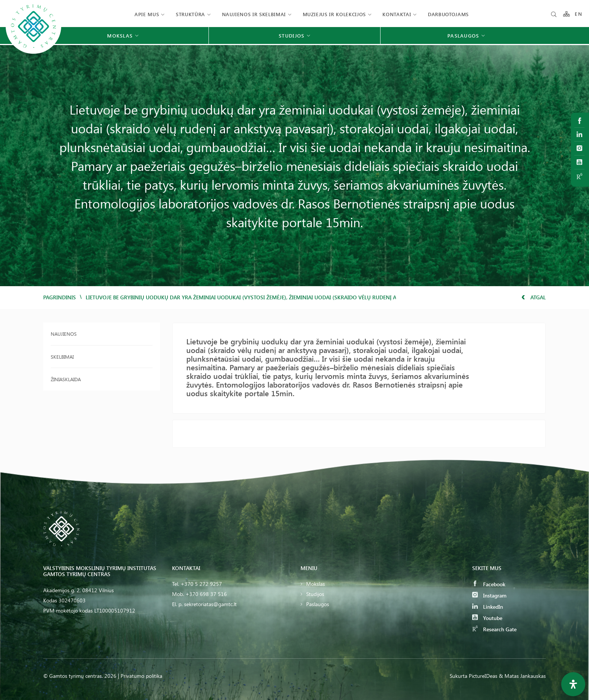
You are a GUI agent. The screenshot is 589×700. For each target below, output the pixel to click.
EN (578, 14)
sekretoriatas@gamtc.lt (210, 604)
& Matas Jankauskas (522, 676)
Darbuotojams (448, 14)
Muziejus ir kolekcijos (334, 14)
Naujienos (64, 334)
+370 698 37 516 (206, 594)
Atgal (534, 297)
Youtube (487, 618)
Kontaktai (397, 14)
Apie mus (147, 14)
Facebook (489, 584)
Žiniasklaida (66, 379)
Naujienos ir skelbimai (254, 14)
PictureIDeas (483, 676)
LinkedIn (488, 607)
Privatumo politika (141, 676)
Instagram (489, 595)
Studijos (315, 594)
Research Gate (494, 629)
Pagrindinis (60, 297)
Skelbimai (62, 357)
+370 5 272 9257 (201, 584)
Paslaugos (318, 604)
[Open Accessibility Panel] (573, 684)
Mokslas (316, 584)
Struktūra (190, 14)
